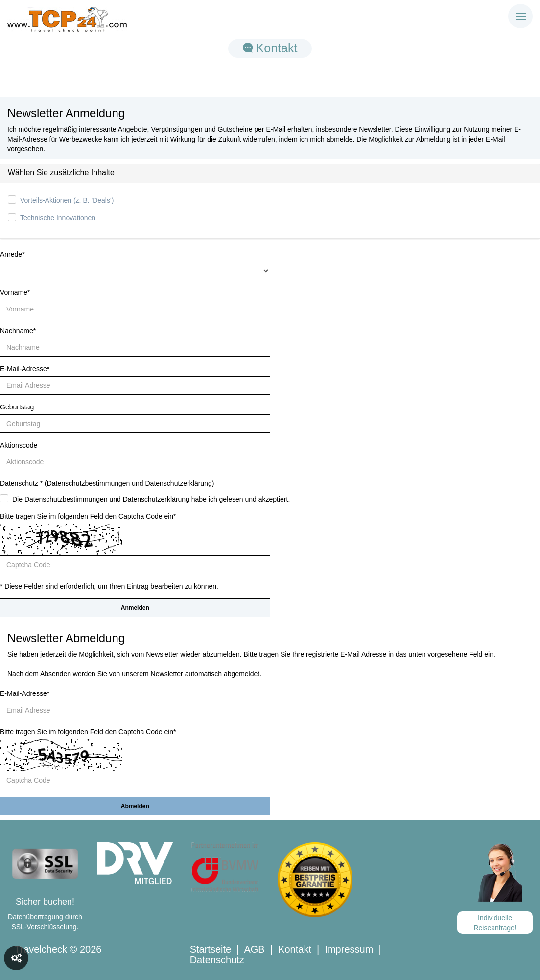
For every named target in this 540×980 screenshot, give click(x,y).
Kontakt (270, 48)
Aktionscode (19, 445)
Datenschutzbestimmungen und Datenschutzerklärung (129, 483)
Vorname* (15, 292)
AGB (254, 949)
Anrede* (12, 254)
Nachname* (18, 331)
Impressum (349, 949)
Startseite (211, 949)
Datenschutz (217, 960)
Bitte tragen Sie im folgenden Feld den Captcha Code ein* (88, 516)
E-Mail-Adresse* (25, 369)
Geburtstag (17, 407)
